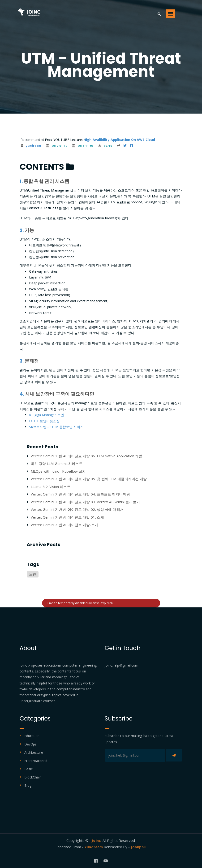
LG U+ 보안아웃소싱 (44, 421)
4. (22, 394)
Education (32, 736)
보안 (33, 574)
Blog (28, 785)
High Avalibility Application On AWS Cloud (119, 140)
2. (22, 230)
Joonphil (138, 847)
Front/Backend (36, 761)
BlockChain (33, 777)
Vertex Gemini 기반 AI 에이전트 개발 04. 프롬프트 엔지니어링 (80, 494)
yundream (31, 146)
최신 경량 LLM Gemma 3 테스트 (57, 463)
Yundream (94, 847)
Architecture (34, 752)
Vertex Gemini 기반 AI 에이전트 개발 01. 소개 (67, 517)
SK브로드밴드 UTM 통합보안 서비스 (56, 427)
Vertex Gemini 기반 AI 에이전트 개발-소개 (65, 525)
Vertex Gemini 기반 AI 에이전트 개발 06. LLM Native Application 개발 (87, 456)
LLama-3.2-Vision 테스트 (51, 487)
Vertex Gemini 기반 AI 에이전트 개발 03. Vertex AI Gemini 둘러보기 (85, 502)
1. (21, 181)
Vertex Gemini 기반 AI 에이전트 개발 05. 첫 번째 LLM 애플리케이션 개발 (89, 479)
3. (22, 361)
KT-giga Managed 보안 (47, 415)
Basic (29, 769)
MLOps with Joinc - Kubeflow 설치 (58, 471)
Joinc (96, 840)
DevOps (31, 744)
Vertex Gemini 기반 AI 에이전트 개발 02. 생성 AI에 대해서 (77, 509)
